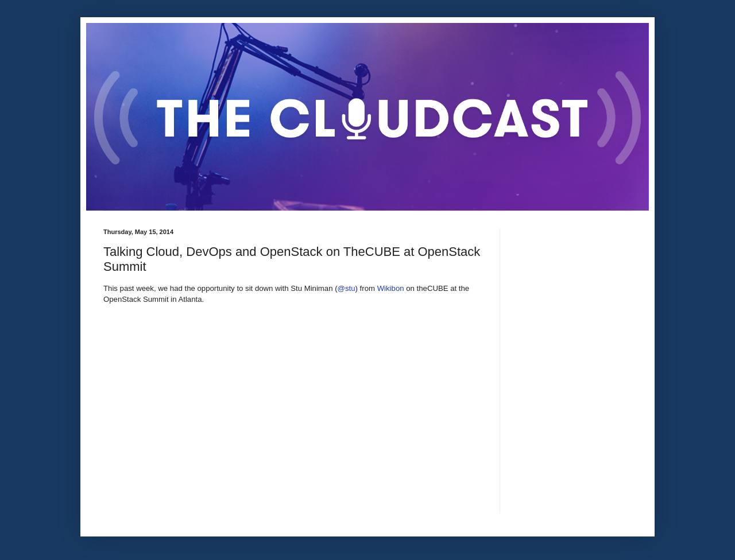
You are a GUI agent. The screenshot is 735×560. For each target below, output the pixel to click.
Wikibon (391, 288)
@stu (347, 288)
